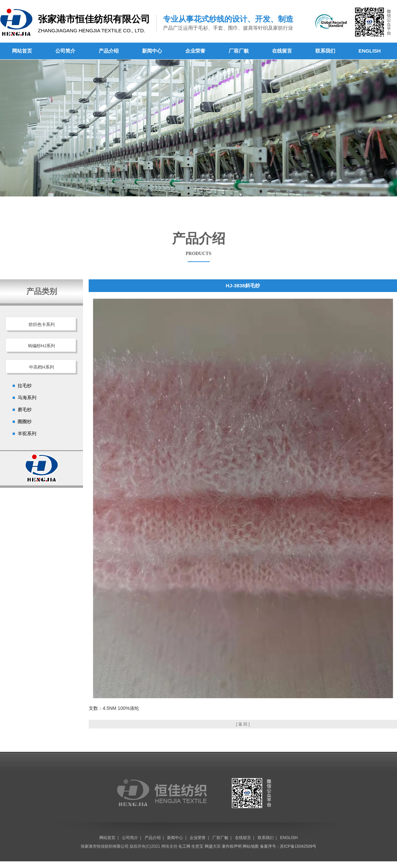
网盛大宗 (213, 846)
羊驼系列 (27, 434)
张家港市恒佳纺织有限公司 (105, 846)
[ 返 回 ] (243, 724)
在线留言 (282, 51)
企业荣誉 (195, 51)
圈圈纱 (25, 422)
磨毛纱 (25, 410)
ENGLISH (370, 51)
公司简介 (65, 51)
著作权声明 (232, 846)
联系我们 (325, 51)
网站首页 (22, 51)
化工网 (184, 846)
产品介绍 (109, 51)
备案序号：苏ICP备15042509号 (288, 846)
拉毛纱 (25, 386)
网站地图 (251, 846)
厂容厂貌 (239, 51)
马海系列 (27, 398)
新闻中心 (152, 51)
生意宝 (197, 846)
